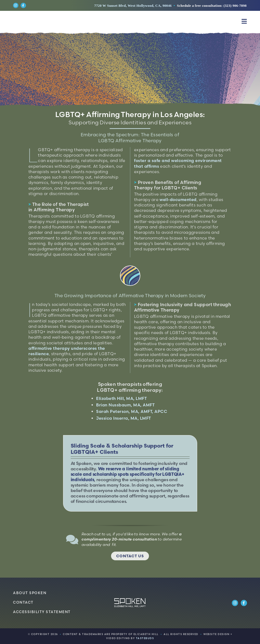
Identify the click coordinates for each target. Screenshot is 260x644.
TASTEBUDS (145, 638)
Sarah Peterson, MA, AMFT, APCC (132, 411)
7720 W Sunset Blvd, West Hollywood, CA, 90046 (133, 6)
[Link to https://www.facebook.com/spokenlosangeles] (23, 5)
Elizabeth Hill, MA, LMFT (121, 398)
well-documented (178, 200)
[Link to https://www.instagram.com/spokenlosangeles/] (16, 5)
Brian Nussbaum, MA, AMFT (125, 405)
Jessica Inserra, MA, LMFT (124, 418)
